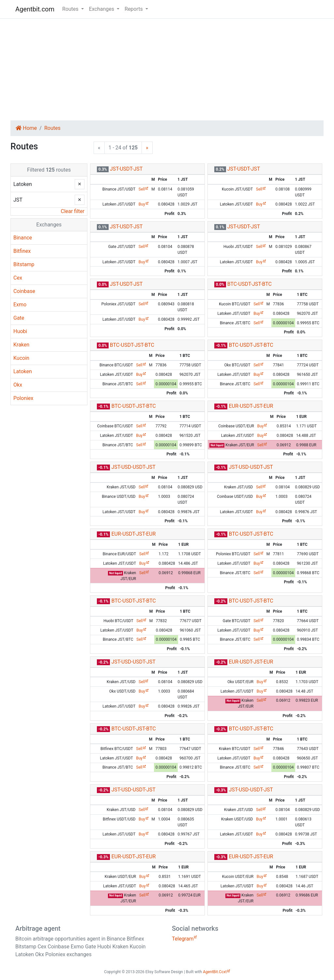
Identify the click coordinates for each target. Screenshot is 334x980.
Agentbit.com (35, 9)
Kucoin (21, 358)
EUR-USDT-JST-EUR (251, 406)
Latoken (23, 371)
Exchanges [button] (102, 9)
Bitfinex (22, 251)
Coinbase (24, 291)
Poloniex (23, 398)
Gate (19, 318)
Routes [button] (71, 9)
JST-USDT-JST (126, 169)
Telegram (183, 939)
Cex (18, 278)
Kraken (21, 345)
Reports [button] (134, 9)
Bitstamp (24, 264)
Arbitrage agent (38, 928)
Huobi (20, 331)
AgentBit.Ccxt (215, 972)
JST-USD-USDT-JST (133, 467)
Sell (142, 189)
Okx (18, 385)
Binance (23, 238)
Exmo (20, 305)
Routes (53, 128)
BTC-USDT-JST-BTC (250, 284)
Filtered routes (49, 170)
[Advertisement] (167, 69)
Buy (142, 204)
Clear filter (73, 211)
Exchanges (49, 225)
